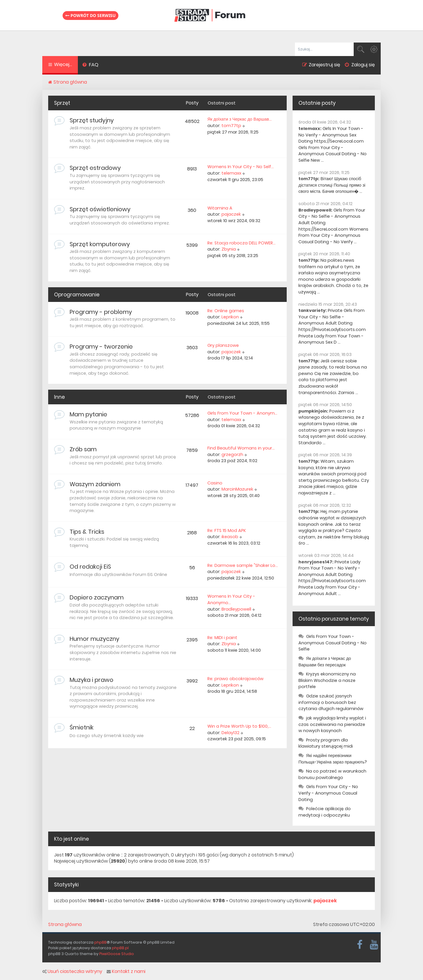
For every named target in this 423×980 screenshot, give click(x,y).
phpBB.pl (120, 948)
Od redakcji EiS (90, 567)
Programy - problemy (101, 312)
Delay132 (230, 733)
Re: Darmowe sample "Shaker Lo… (243, 565)
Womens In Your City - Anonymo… (231, 599)
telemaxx (231, 173)
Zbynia (229, 249)
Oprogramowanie (77, 295)
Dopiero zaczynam (97, 597)
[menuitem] (90, 65)
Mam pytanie (88, 414)
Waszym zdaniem (95, 484)
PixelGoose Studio (117, 954)
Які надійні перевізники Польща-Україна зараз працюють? (333, 759)
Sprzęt (62, 103)
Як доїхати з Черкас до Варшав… (240, 119)
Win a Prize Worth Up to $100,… (239, 726)
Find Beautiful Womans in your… (241, 448)
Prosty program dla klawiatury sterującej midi (326, 743)
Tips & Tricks (87, 532)
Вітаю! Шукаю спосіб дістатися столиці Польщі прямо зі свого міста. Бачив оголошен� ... (332, 185)
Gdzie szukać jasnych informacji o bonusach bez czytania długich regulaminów (331, 702)
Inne (59, 397)
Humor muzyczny (94, 639)
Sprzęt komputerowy (100, 244)
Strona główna (65, 925)
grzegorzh (232, 454)
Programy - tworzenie (101, 347)
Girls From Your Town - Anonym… (242, 413)
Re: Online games (226, 311)
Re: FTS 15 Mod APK (227, 530)
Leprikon (230, 317)
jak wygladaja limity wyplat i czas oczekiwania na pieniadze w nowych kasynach (332, 724)
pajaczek (231, 214)
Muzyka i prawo (92, 680)
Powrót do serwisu (90, 15)
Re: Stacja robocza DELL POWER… (241, 243)
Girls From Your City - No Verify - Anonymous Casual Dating (328, 793)
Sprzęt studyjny (92, 120)
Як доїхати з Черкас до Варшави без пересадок (325, 662)
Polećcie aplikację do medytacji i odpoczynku (325, 812)
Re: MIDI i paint (222, 638)
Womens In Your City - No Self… (241, 167)
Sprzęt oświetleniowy (100, 209)
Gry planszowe (223, 345)
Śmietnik (82, 727)
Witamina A (220, 208)
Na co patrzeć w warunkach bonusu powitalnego (332, 774)
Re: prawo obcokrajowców (235, 679)
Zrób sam (83, 449)
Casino (215, 483)
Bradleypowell (236, 609)
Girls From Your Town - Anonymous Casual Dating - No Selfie (333, 643)
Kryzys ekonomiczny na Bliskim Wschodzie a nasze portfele (327, 680)
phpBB (100, 942)
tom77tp (231, 126)
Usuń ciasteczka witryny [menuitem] (72, 971)
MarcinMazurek (237, 489)
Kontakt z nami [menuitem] (126, 971)
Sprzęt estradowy (95, 168)
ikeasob (230, 537)
